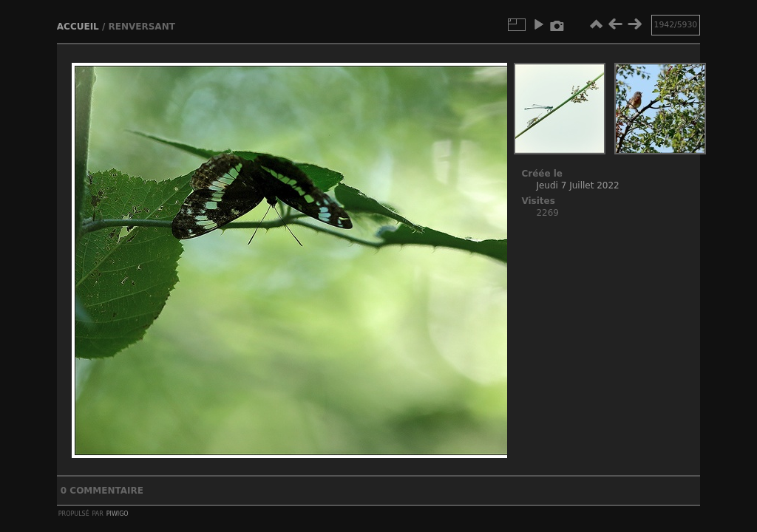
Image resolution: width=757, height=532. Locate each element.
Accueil (78, 27)
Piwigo (118, 513)
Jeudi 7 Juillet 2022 (577, 185)
